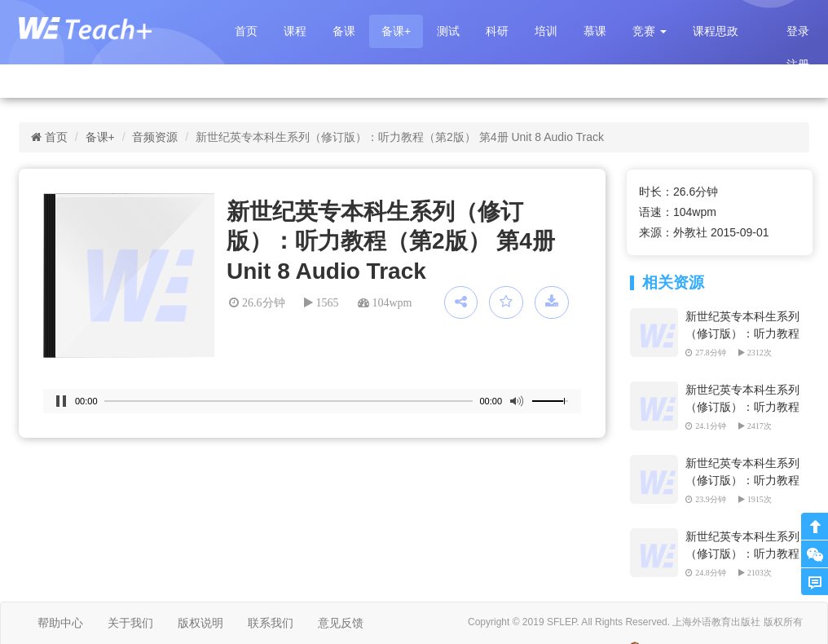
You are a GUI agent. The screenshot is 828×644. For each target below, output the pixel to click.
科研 (497, 31)
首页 (246, 31)
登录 (798, 31)
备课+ (396, 31)
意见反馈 (341, 623)
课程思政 (716, 31)
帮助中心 (60, 623)
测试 (448, 31)
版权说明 (200, 623)
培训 (546, 31)
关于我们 (130, 623)
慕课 (595, 31)
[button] (650, 31)
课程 (295, 31)
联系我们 (271, 623)
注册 (798, 64)
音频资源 (155, 137)
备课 (344, 31)
